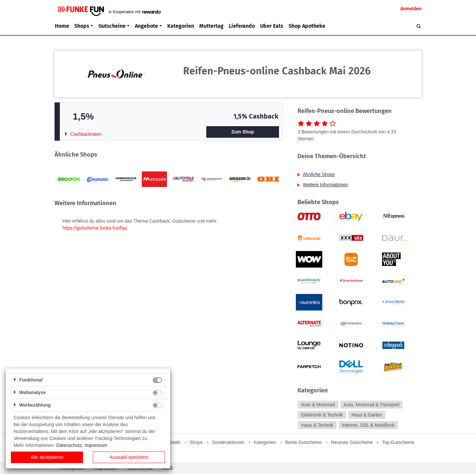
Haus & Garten (367, 415)
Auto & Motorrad (318, 405)
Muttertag (211, 26)
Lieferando (242, 26)
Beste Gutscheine (304, 442)
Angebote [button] (146, 26)
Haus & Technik (317, 425)
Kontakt (172, 442)
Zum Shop (243, 132)
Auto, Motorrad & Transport (371, 405)
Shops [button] (82, 26)
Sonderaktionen (228, 442)
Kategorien (181, 26)
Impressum (96, 445)
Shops (196, 442)
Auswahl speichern (129, 457)
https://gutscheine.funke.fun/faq (95, 228)
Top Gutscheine (398, 442)
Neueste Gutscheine (352, 442)
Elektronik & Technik (322, 415)
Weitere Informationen (325, 185)
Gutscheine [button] (112, 26)
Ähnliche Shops (319, 174)
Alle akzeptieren (47, 457)
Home (62, 26)
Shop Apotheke (307, 26)
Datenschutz (69, 445)
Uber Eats (272, 26)
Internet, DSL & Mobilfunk (368, 425)
